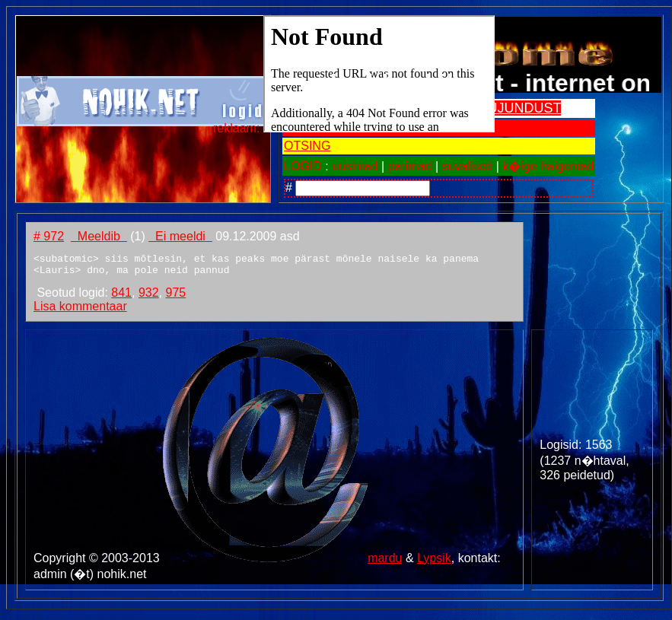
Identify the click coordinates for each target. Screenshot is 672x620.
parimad (410, 166)
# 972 (49, 236)
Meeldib (99, 236)
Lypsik (434, 563)
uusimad (355, 166)
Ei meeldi (180, 236)
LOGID (303, 166)
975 (175, 297)
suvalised (468, 166)
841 (121, 297)
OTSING (307, 146)
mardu (385, 563)
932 (149, 297)
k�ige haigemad (548, 166)
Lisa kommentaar (80, 311)
